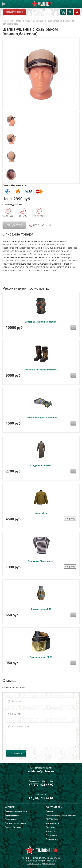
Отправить (16, 753)
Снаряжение (11, 819)
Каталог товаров (14, 12)
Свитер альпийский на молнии (41, 322)
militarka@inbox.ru (41, 771)
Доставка (50, 827)
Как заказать (52, 823)
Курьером (23, 212)
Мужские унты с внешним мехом (41, 370)
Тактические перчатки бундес (41, 417)
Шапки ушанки (39, 21)
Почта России (39, 212)
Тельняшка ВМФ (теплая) (41, 561)
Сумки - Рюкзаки (13, 827)
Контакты (51, 831)
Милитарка (8, 21)
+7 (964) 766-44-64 (41, 798)
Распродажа (52, 839)
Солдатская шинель (41, 465)
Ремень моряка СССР (41, 657)
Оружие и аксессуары (15, 823)
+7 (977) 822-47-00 (41, 785)
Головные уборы (23, 21)
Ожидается (14, 225)
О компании (51, 835)
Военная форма (12, 815)
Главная (49, 811)
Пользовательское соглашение (61, 815)
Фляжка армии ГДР (41, 609)
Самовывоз (8, 212)
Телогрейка (41, 513)
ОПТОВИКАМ (52, 819)
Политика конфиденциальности (41, 863)
